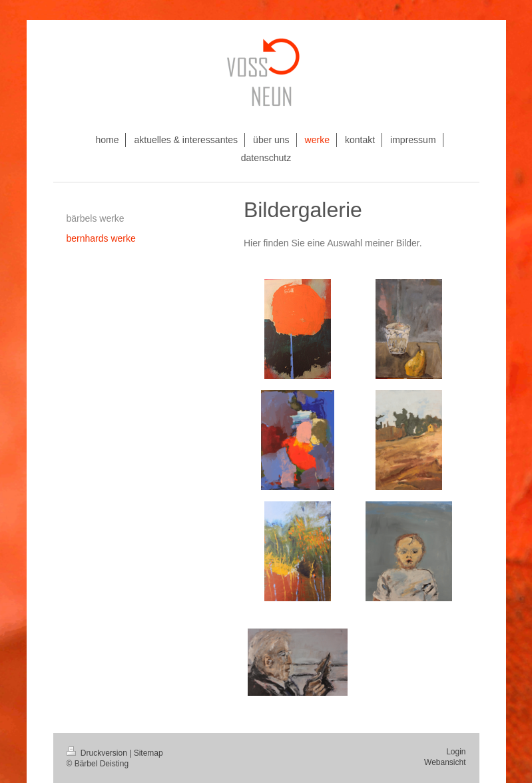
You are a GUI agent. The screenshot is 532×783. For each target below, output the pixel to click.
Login (456, 752)
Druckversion (98, 753)
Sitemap (148, 753)
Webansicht (445, 762)
